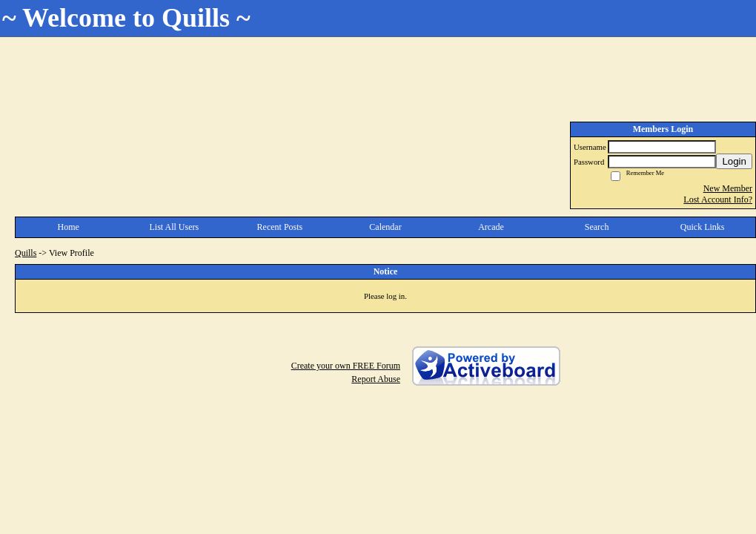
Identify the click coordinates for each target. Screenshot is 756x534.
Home (69, 227)
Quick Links (703, 227)
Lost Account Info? (718, 200)
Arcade (491, 227)
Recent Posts (280, 227)
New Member (728, 188)
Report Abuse (376, 379)
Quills (26, 253)
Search (597, 227)
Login (734, 161)
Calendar (385, 227)
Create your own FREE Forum (346, 366)
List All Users (175, 227)
